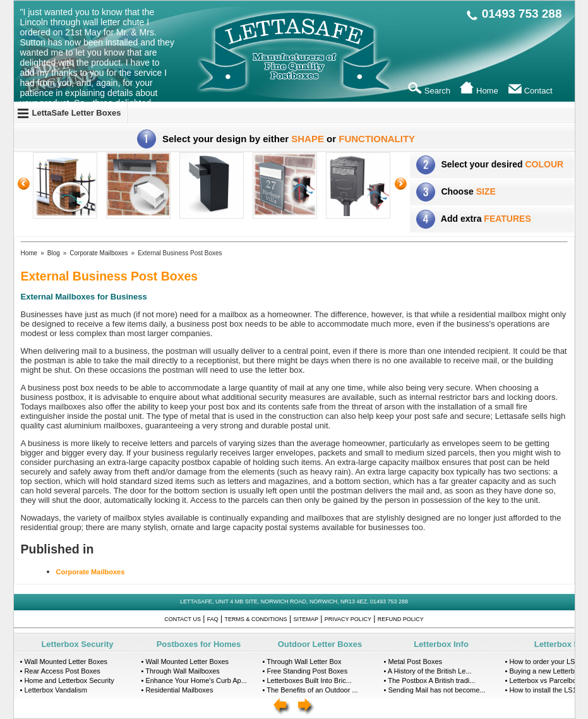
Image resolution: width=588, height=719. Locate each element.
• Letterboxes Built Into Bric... (307, 680)
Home (29, 253)
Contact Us (183, 619)
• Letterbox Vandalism (54, 690)
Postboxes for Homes (199, 644)
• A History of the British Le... (428, 671)
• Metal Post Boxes (413, 662)
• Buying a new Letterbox (544, 671)
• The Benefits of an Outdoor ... (310, 690)
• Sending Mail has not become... (435, 690)
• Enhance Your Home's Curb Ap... (194, 680)
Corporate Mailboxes (99, 253)
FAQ (213, 619)
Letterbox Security (77, 644)
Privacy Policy (348, 619)
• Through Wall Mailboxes (181, 671)
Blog (54, 253)
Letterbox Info (441, 644)
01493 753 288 (522, 14)
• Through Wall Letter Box (302, 662)
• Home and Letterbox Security (67, 680)
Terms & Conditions (256, 619)
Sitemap (306, 619)
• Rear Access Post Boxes (60, 671)
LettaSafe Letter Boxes (77, 113)
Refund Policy (401, 619)
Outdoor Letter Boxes (320, 644)
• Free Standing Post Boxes (305, 671)
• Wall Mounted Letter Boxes (64, 662)
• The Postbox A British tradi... (430, 680)
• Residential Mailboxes (177, 690)
